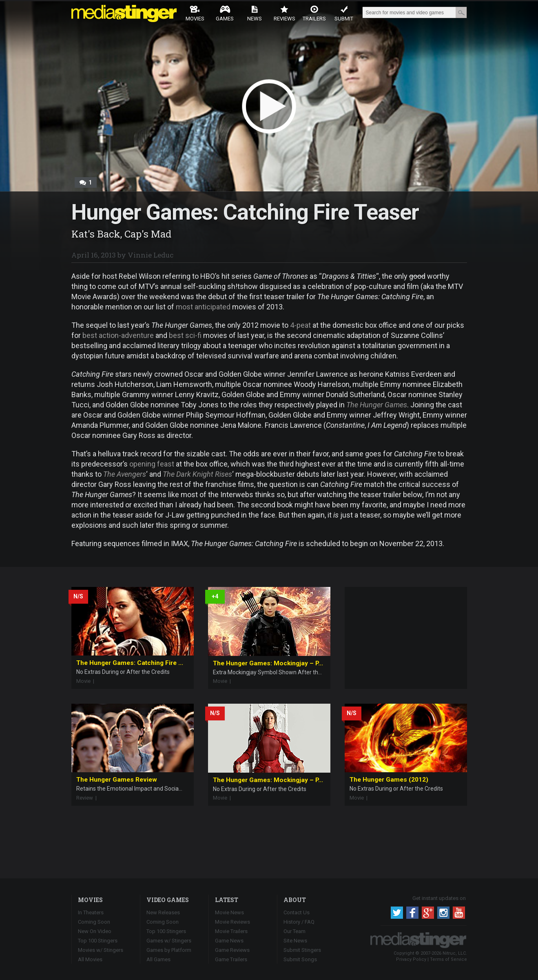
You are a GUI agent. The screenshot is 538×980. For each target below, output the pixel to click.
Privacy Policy (411, 959)
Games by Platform (169, 950)
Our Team (294, 931)
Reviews (284, 13)
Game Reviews (232, 950)
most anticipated (203, 307)
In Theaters (91, 912)
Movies (195, 13)
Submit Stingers (302, 950)
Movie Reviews (232, 922)
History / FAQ (299, 922)
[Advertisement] (406, 638)
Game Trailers (231, 959)
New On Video (95, 931)
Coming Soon (94, 922)
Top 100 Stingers (98, 941)
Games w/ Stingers (169, 941)
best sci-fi (185, 335)
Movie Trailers (231, 931)
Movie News (229, 912)
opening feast (152, 464)
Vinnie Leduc (151, 255)
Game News (229, 941)
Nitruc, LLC (454, 953)
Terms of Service (448, 959)
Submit (344, 13)
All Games (158, 959)
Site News (295, 941)
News (255, 13)
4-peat (300, 325)
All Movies (90, 959)
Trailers (314, 13)
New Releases (163, 912)
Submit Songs (300, 959)
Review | (88, 798)
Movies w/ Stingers (101, 950)
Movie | (87, 681)
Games (225, 13)
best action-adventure (118, 335)
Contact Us (297, 912)
